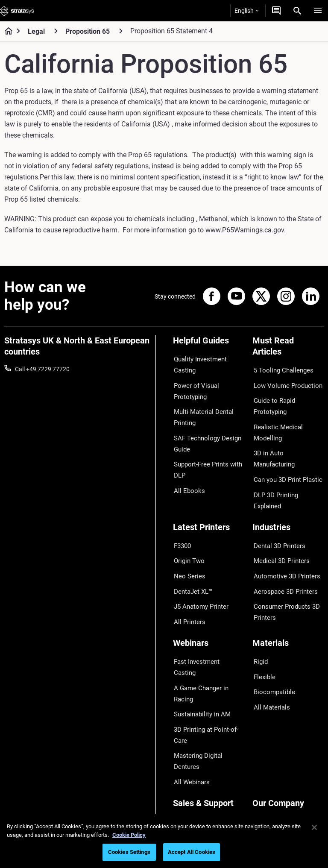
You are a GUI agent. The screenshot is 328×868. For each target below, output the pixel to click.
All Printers (187, 576)
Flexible (262, 626)
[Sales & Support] (209, 710)
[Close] (314, 827)
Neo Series (187, 538)
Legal (36, 31)
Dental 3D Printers (276, 513)
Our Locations (271, 749)
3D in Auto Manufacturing (287, 430)
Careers (263, 762)
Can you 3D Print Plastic (284, 443)
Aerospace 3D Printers (282, 551)
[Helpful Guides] (209, 344)
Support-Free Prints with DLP (205, 458)
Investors (265, 799)
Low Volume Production (284, 381)
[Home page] (6, 32)
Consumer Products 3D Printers (283, 569)
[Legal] (56, 31)
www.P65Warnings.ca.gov (245, 230)
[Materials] (288, 599)
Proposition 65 (88, 31)
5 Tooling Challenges (280, 369)
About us (264, 724)
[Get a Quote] (276, 11)
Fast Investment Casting (205, 613)
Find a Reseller (192, 736)
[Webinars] (209, 599)
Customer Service (196, 787)
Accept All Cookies (192, 852)
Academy (265, 774)
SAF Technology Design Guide (204, 434)
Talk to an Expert (195, 762)
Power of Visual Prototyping (194, 387)
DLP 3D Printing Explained (287, 455)
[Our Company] (288, 710)
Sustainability (270, 787)
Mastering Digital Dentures (208, 674)
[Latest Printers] (209, 499)
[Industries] (288, 499)
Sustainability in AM (199, 638)
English (246, 11)
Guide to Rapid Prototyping (272, 400)
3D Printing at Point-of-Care (203, 656)
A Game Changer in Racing (208, 626)
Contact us (267, 736)
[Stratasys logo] (17, 11)
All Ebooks (187, 476)
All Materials (269, 651)
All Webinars (189, 687)
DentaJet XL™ (191, 551)
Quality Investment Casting (198, 364)
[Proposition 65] (121, 31)
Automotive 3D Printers (283, 538)
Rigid (259, 613)
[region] (164, 841)
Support (184, 724)
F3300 (182, 513)
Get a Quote (189, 749)
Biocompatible (271, 638)
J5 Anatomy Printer (199, 563)
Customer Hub (192, 774)
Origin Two (187, 526)
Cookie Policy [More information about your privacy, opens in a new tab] (129, 835)
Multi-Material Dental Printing (201, 411)
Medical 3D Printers (278, 526)
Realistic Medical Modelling (288, 418)
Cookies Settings (129, 852)
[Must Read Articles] (288, 349)
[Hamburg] (318, 11)
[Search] (297, 11)
